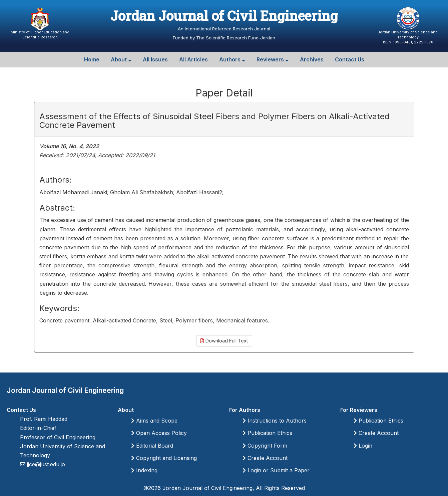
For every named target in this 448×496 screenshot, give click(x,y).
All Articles (193, 59)
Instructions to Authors (275, 421)
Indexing (144, 470)
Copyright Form (265, 446)
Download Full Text (224, 341)
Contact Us (350, 59)
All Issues (155, 59)
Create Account (265, 458)
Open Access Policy (159, 433)
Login (363, 446)
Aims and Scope (154, 421)
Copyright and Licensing (164, 458)
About (121, 59)
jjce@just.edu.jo (45, 464)
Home (92, 59)
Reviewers (273, 59)
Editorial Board (152, 446)
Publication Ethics (267, 433)
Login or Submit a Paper (276, 470)
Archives (312, 59)
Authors (232, 59)
